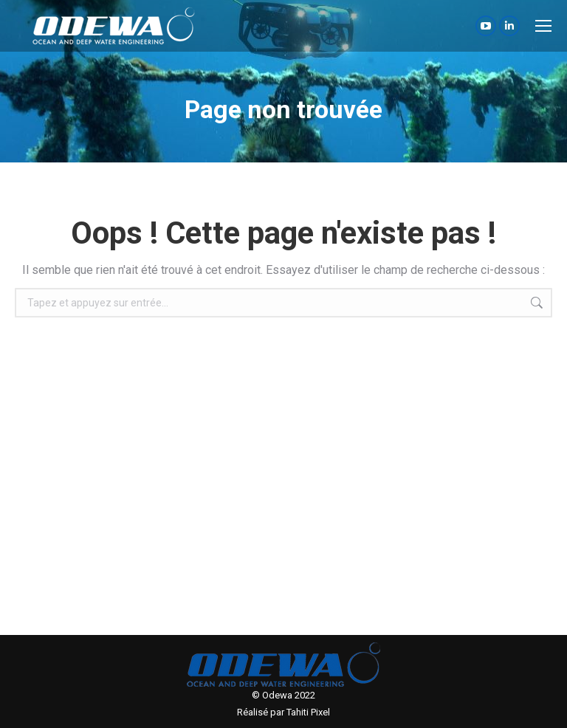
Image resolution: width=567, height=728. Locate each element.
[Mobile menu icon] (543, 26)
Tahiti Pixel (308, 712)
